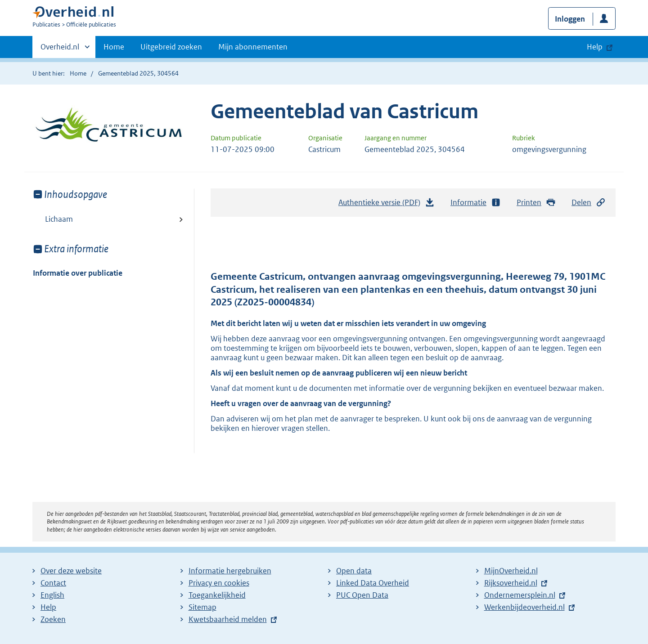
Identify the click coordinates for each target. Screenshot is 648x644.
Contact (53, 583)
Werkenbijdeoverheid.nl (524, 607)
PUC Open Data (362, 595)
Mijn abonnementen (253, 47)
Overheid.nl (60, 49)
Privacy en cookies (219, 583)
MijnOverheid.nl (511, 571)
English (52, 595)
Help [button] (595, 47)
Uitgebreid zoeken (171, 47)
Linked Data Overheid (373, 583)
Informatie (476, 203)
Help (48, 607)
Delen (589, 203)
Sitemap (202, 607)
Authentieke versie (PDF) (387, 205)
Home (114, 47)
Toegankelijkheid (217, 595)
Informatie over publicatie (78, 273)
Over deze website (71, 571)
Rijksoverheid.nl (511, 583)
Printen (536, 203)
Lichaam (59, 219)
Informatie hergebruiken (230, 571)
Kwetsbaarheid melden (228, 619)
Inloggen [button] (570, 19)
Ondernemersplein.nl (520, 595)
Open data (354, 571)
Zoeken (53, 619)
